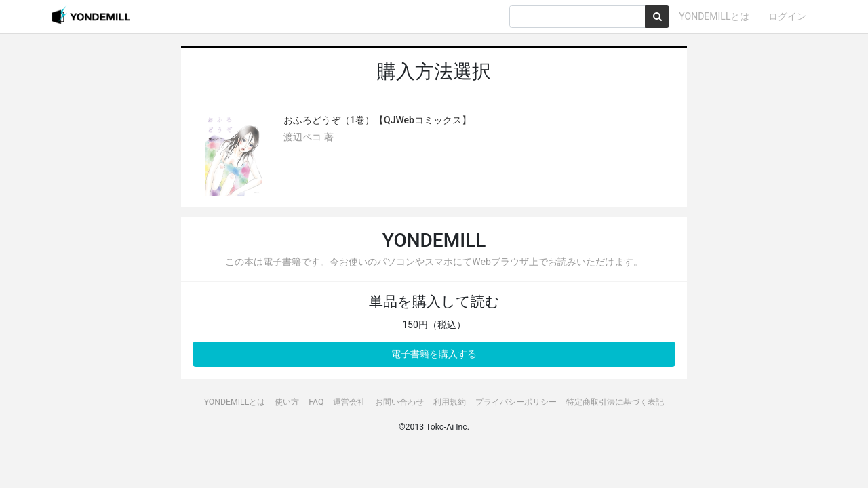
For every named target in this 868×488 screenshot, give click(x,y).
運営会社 (349, 402)
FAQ (316, 402)
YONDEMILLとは (714, 16)
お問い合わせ (399, 402)
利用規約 (450, 402)
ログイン (787, 16)
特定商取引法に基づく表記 (615, 402)
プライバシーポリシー (516, 402)
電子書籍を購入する (434, 354)
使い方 (287, 402)
